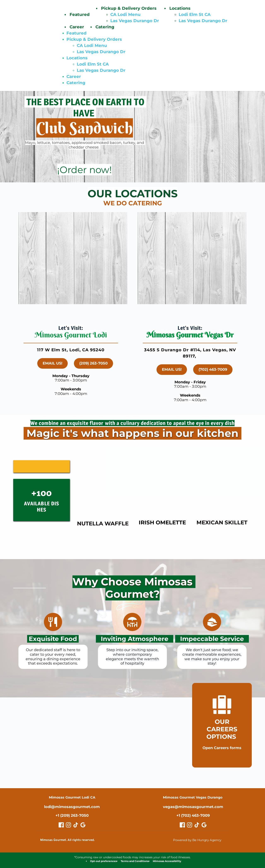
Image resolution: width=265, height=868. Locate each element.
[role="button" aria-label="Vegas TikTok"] (197, 824)
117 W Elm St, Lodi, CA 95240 (71, 350)
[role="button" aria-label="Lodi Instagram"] (68, 824)
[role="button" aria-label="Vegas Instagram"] (190, 824)
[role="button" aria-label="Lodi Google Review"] (83, 824)
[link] (85, 170)
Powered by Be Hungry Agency (197, 840)
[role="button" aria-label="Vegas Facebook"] (182, 824)
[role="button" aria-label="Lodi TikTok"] (76, 824)
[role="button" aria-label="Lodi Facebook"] (61, 824)
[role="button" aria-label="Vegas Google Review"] (204, 824)
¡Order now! (84, 170)
